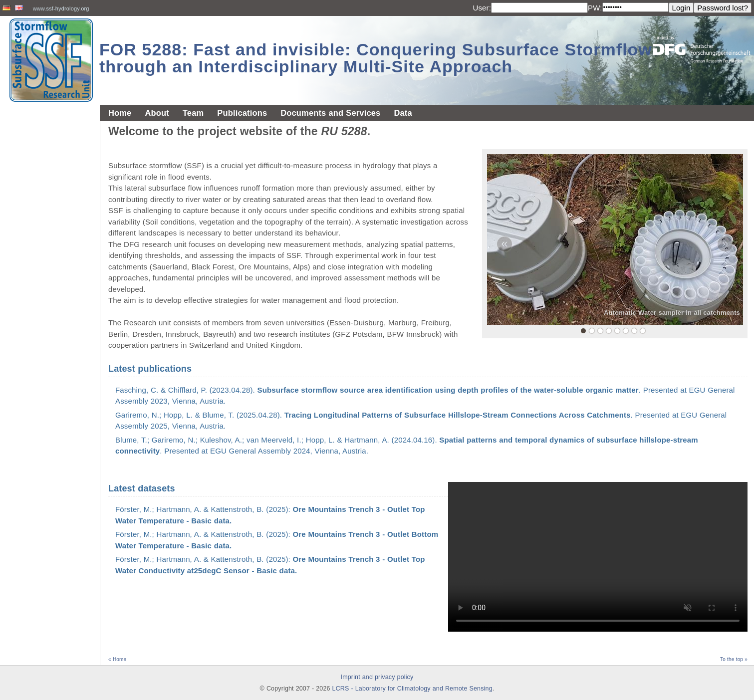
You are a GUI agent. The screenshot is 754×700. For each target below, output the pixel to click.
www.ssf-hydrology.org (61, 8)
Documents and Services (330, 113)
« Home (117, 659)
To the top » (734, 659)
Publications (242, 113)
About (157, 113)
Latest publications (150, 369)
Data (403, 113)
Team (193, 113)
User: (482, 8)
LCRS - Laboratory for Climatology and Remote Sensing (412, 689)
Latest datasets (142, 488)
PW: (595, 8)
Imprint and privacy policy (377, 677)
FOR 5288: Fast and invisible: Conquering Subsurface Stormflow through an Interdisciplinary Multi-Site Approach (376, 58)
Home (120, 113)
